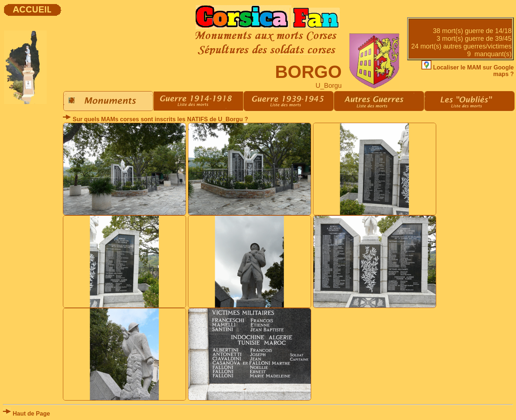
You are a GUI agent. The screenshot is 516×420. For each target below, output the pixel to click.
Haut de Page (26, 414)
